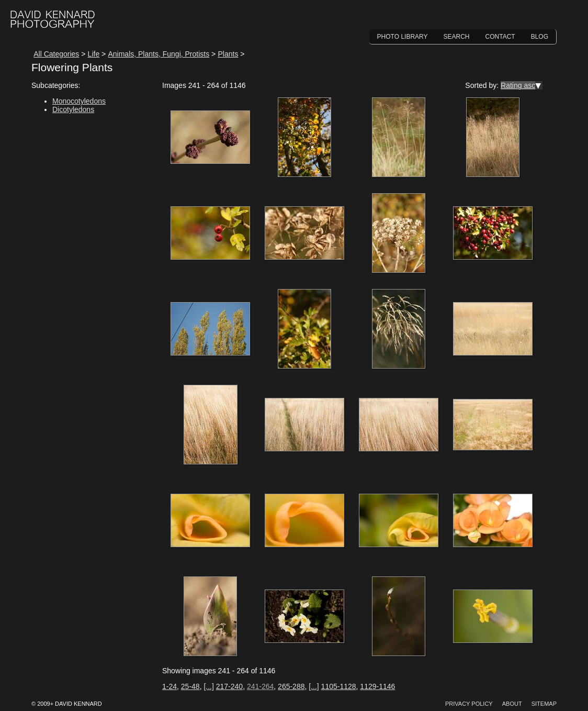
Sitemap (544, 704)
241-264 (260, 686)
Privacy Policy (469, 704)
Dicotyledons (73, 109)
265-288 (291, 686)
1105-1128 (339, 686)
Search (457, 37)
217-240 (229, 686)
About (512, 704)
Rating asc (518, 85)
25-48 (190, 686)
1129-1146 (377, 686)
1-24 (169, 686)
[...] (208, 686)
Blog (540, 37)
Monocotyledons (79, 101)
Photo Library (403, 37)
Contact (500, 37)
